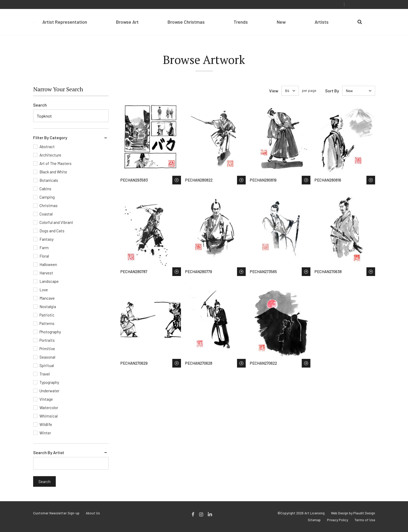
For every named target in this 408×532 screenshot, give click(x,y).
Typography (49, 382)
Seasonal (47, 357)
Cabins (45, 189)
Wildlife (46, 424)
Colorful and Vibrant (56, 222)
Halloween (48, 264)
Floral (44, 256)
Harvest (46, 273)
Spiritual (47, 365)
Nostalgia (48, 307)
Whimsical (49, 416)
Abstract (47, 147)
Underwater (49, 391)
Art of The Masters (56, 163)
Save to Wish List (177, 180)
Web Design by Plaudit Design (353, 513)
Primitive (47, 349)
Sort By (332, 91)
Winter (45, 433)
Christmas (49, 205)
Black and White (53, 172)
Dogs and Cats (52, 231)
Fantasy (47, 239)
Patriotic (47, 315)
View (274, 91)
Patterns (47, 323)
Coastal (46, 214)
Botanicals (49, 180)
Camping (47, 197)
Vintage (46, 399)
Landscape (49, 281)
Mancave (47, 298)
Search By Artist (49, 452)
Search (40, 105)
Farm (44, 248)
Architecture (50, 155)
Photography (50, 332)
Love (44, 290)
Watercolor (49, 408)
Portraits (47, 340)
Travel (45, 374)
